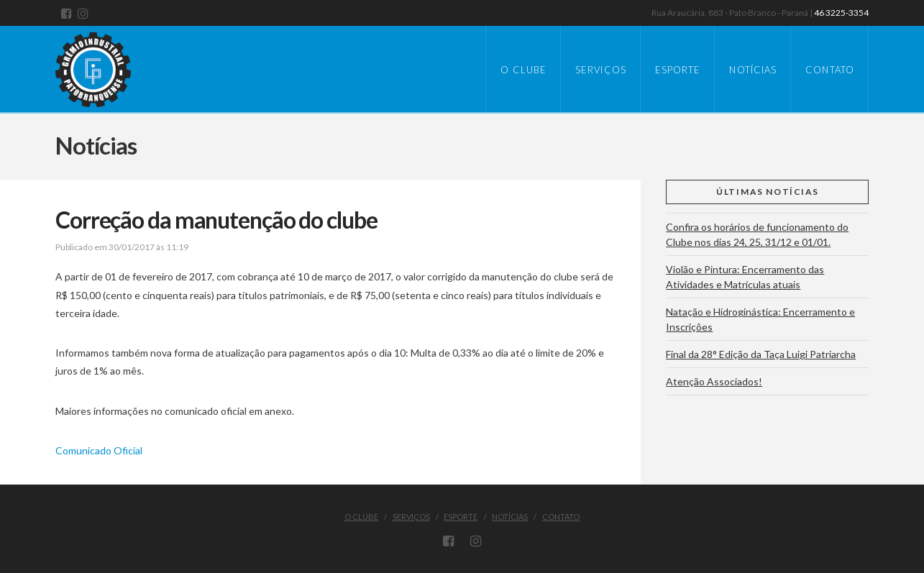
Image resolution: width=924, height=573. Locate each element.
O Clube (361, 517)
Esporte (461, 517)
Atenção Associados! (714, 381)
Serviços (411, 517)
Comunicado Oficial (99, 450)
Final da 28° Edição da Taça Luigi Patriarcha (761, 354)
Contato (561, 517)
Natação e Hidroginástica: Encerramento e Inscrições (760, 319)
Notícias (510, 517)
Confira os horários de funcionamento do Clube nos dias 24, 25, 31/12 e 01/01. (757, 234)
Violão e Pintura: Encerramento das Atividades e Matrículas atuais (745, 277)
